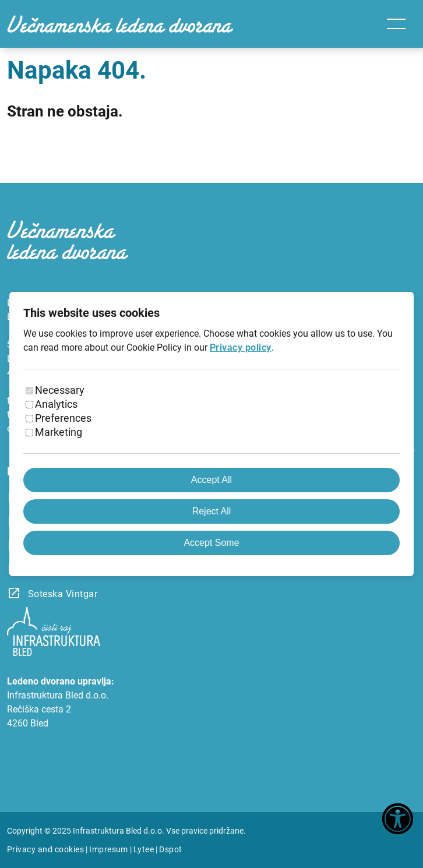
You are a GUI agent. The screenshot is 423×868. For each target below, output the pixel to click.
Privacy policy (241, 347)
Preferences (63, 418)
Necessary (60, 390)
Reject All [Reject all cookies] (212, 511)
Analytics (56, 404)
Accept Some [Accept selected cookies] (211, 543)
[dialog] (211, 434)
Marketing (59, 432)
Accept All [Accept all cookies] (211, 480)
